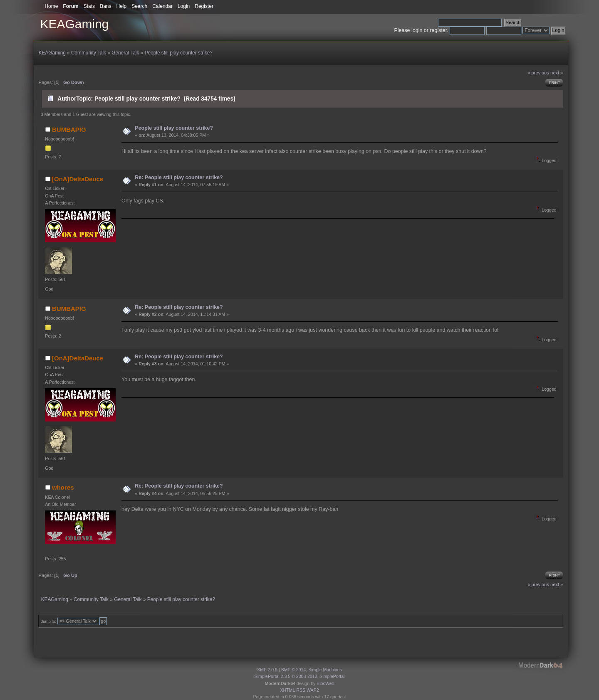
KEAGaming (74, 24)
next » (557, 73)
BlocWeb (325, 683)
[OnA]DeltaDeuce (78, 179)
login (417, 30)
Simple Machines (325, 670)
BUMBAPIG (69, 129)
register (438, 30)
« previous (538, 73)
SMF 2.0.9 (267, 670)
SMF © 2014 (294, 670)
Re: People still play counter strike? (179, 177)
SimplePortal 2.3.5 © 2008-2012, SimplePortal (300, 676)
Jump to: (48, 621)
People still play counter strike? (174, 128)
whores (63, 487)
